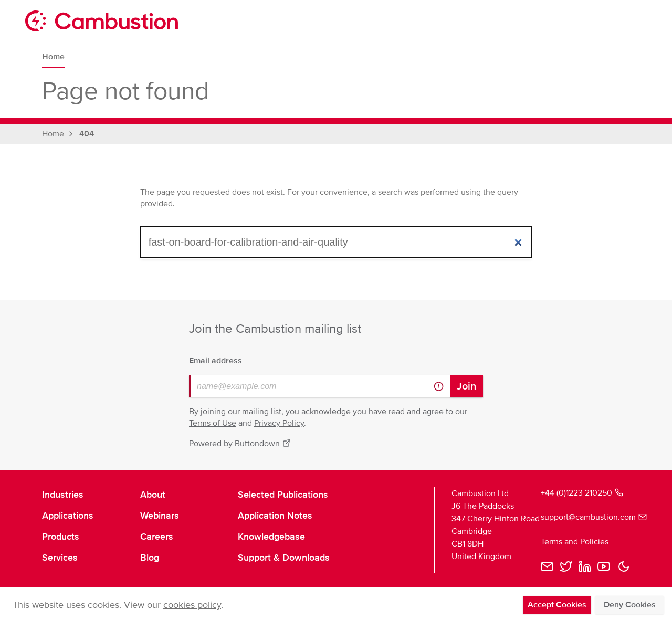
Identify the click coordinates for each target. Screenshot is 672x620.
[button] (624, 566)
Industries (63, 495)
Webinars (160, 516)
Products (61, 537)
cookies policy (192, 605)
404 (87, 134)
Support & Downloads (284, 558)
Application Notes (275, 516)
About (153, 495)
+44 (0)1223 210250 (582, 493)
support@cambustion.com (585, 517)
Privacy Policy (279, 423)
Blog (150, 558)
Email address (216, 361)
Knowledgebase (271, 537)
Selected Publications (283, 495)
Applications (68, 516)
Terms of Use (213, 423)
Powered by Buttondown (240, 444)
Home (53, 57)
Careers (157, 537)
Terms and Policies (575, 542)
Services (60, 558)
